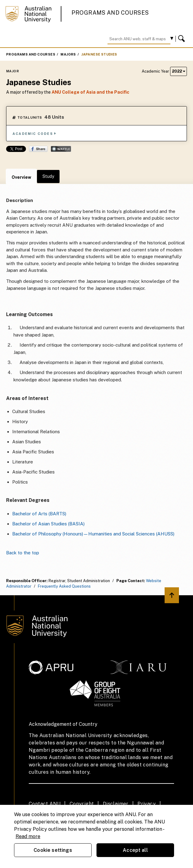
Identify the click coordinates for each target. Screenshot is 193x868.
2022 (178, 71)
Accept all (135, 850)
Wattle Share (61, 149)
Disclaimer (116, 804)
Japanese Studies (99, 54)
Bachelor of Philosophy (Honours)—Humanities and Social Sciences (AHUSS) (93, 534)
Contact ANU (45, 804)
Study (48, 176)
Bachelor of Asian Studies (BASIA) (48, 524)
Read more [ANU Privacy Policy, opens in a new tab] (28, 836)
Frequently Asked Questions (64, 586)
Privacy (147, 804)
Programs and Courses (110, 13)
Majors (68, 54)
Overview (21, 177)
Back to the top (23, 553)
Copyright (82, 804)
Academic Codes (35, 133)
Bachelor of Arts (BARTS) (39, 514)
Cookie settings (53, 850)
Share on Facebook (38, 149)
